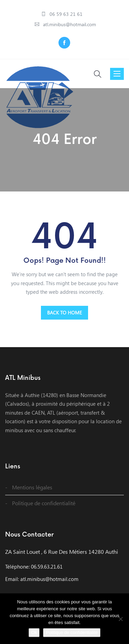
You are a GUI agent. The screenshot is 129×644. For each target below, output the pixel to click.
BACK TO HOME (64, 313)
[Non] (120, 619)
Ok (34, 632)
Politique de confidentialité (44, 503)
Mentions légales (32, 487)
